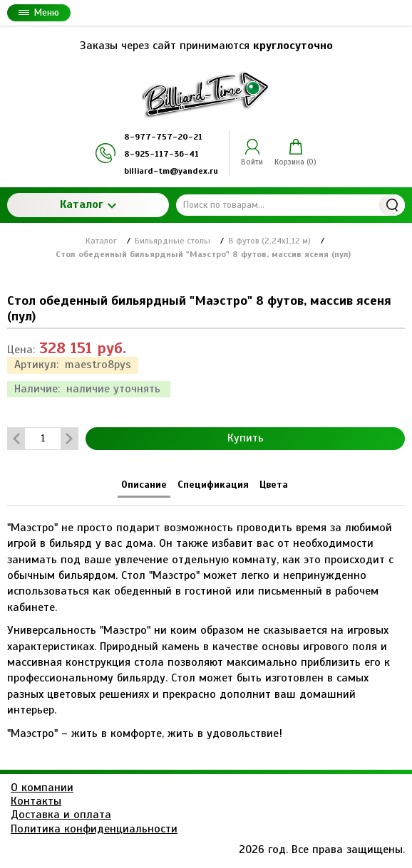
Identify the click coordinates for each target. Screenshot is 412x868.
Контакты (36, 801)
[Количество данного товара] (43, 438)
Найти (392, 205)
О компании (42, 788)
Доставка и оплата (61, 815)
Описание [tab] (144, 485)
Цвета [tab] (274, 485)
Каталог (88, 204)
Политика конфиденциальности (94, 829)
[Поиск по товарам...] (290, 205)
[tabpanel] (206, 623)
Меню (39, 12)
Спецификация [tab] (213, 485)
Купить (246, 438)
